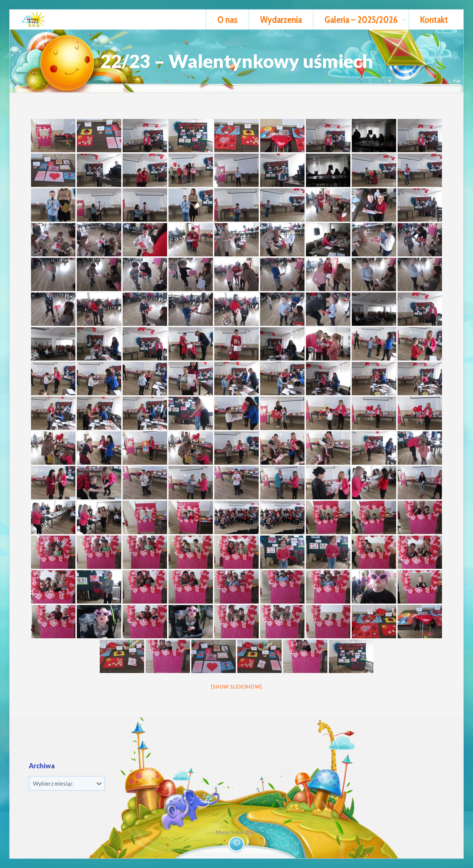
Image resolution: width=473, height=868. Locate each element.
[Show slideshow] (236, 687)
